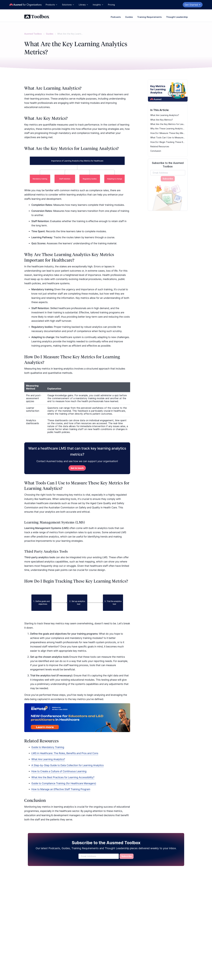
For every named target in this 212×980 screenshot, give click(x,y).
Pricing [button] (111, 5)
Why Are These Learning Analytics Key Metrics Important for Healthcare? (168, 129)
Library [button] (84, 5)
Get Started (193, 5)
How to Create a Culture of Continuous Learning (59, 771)
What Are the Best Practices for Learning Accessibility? (63, 777)
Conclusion (156, 151)
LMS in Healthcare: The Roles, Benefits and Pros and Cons (65, 753)
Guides (129, 17)
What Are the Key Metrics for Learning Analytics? (168, 124)
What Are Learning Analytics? (165, 115)
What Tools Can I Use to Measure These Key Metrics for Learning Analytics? (168, 137)
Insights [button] (98, 5)
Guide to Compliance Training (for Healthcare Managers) (64, 784)
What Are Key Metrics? (162, 120)
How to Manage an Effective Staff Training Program (61, 789)
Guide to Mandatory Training (48, 747)
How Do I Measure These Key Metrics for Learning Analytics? (168, 133)
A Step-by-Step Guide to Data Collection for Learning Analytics (68, 765)
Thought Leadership (177, 17)
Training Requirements (149, 17)
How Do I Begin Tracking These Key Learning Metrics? (168, 142)
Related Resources (160, 146)
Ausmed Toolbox (33, 34)
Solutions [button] (68, 5)
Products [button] (52, 5)
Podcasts (116, 17)
